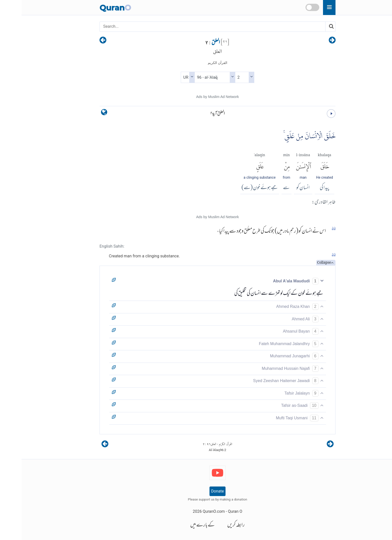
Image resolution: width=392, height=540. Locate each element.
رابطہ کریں (214, 525)
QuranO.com (192, 511)
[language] (83, 113)
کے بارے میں (181, 525)
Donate (196, 491)
